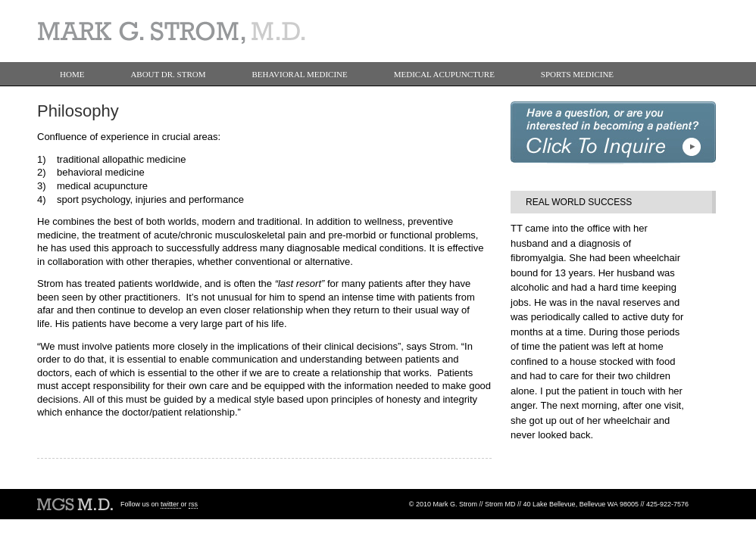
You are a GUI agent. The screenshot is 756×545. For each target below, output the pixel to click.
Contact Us (86, 98)
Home (72, 74)
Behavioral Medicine (300, 74)
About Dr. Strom (168, 74)
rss (193, 504)
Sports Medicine (577, 74)
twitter (171, 504)
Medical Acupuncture (444, 74)
